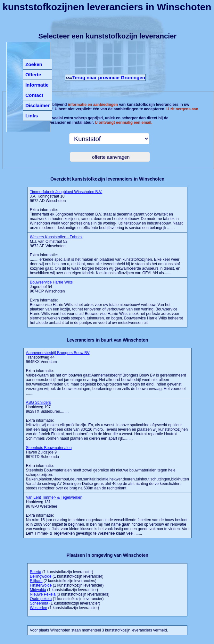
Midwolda (38, 590)
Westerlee (38, 608)
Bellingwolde (41, 576)
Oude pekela (41, 599)
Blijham (36, 581)
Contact (34, 95)
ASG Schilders (38, 402)
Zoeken (34, 64)
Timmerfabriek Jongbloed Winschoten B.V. (66, 192)
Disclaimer (37, 105)
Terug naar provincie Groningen (109, 77)
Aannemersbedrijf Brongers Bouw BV (58, 353)
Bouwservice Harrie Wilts (51, 282)
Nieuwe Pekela (43, 594)
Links (32, 116)
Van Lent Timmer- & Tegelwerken (54, 497)
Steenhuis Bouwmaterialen (49, 448)
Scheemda (39, 603)
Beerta (35, 572)
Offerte (33, 75)
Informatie (37, 85)
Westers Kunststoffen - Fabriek (56, 237)
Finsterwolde (41, 585)
